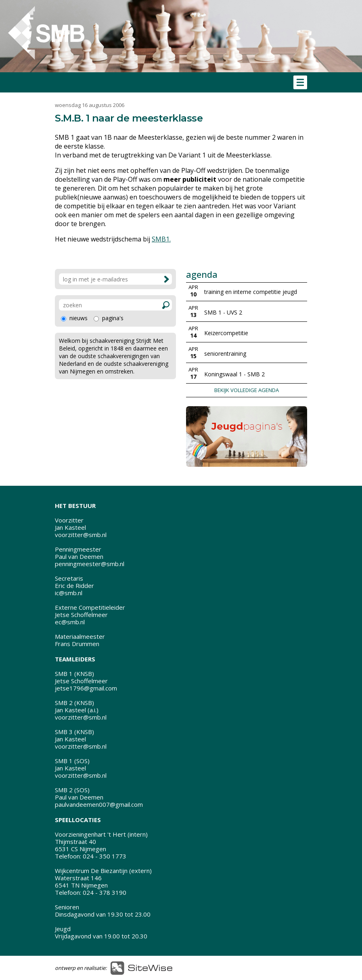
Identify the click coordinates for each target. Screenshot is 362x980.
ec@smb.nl (70, 622)
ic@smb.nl (69, 593)
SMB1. (161, 239)
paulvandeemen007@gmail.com (99, 804)
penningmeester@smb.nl (90, 564)
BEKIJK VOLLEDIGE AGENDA (247, 390)
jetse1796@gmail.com (86, 688)
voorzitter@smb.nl (81, 535)
